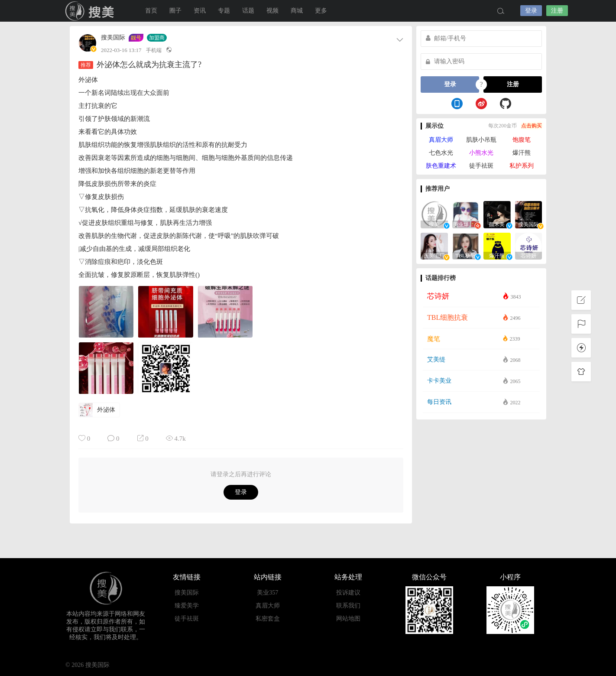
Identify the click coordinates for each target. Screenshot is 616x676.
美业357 (267, 593)
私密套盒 (268, 619)
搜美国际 (113, 38)
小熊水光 (481, 153)
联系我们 (348, 606)
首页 (151, 11)
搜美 (91, 11)
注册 (557, 11)
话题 (248, 11)
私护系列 (522, 166)
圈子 (175, 11)
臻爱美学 (187, 606)
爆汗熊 (522, 153)
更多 (321, 11)
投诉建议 (348, 593)
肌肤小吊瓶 (481, 140)
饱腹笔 (522, 140)
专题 (224, 11)
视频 (272, 11)
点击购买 (532, 126)
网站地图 (348, 619)
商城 (297, 11)
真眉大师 (441, 140)
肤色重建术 (441, 166)
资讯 (200, 11)
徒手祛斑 (481, 166)
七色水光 (441, 153)
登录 (531, 11)
